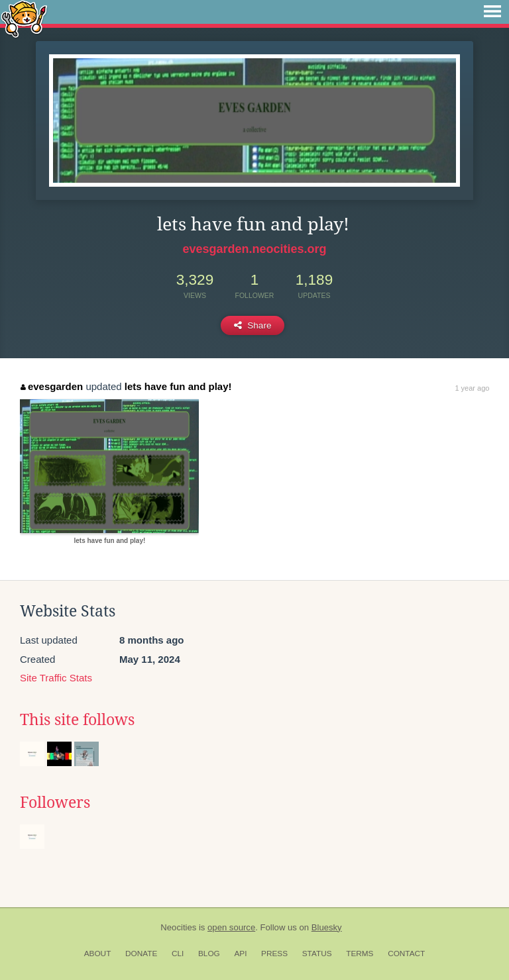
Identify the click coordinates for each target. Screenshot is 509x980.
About (98, 954)
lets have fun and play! (178, 386)
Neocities (178, 927)
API (240, 954)
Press (274, 954)
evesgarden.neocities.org (254, 249)
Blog (209, 954)
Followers (55, 803)
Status (317, 954)
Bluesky (327, 927)
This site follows (77, 720)
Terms (360, 954)
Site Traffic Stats (56, 678)
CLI (178, 954)
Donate (141, 954)
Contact (406, 954)
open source (231, 927)
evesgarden (52, 386)
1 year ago (472, 388)
